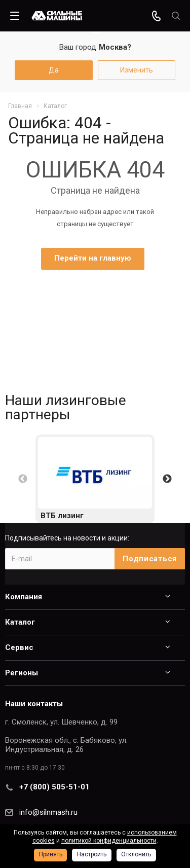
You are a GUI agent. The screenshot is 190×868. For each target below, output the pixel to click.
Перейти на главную (93, 258)
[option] (95, 479)
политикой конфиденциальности (109, 841)
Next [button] (167, 479)
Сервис (19, 647)
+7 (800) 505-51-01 (54, 787)
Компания (24, 597)
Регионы (22, 673)
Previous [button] (23, 479)
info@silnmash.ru (48, 812)
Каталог (20, 622)
